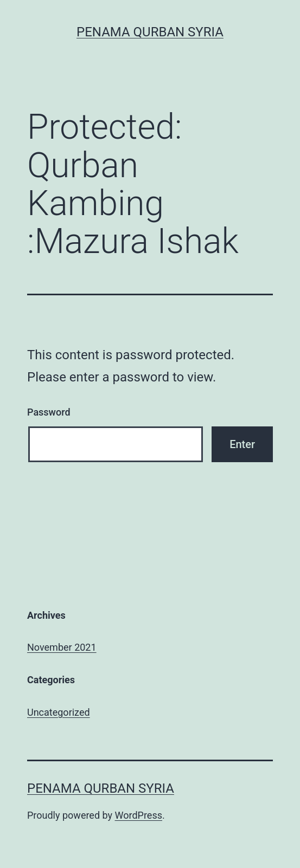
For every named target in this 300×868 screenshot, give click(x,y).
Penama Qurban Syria (150, 32)
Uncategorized (59, 712)
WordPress (139, 815)
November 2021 (62, 647)
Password (49, 412)
